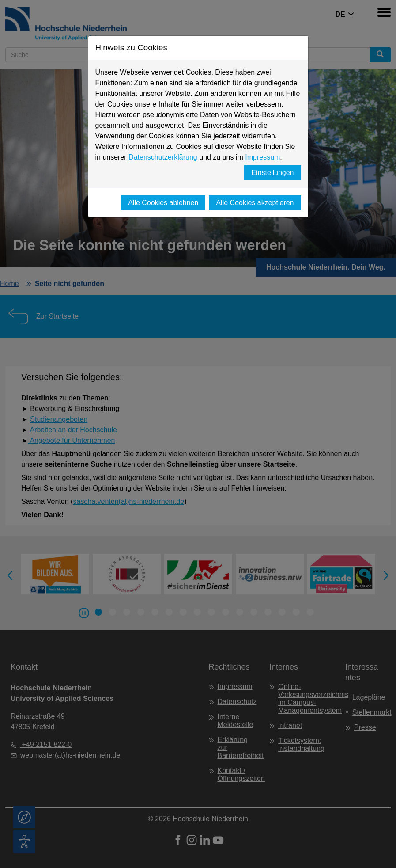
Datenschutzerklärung (163, 157)
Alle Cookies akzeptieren (255, 203)
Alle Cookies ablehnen (163, 203)
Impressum (262, 157)
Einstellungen (272, 173)
